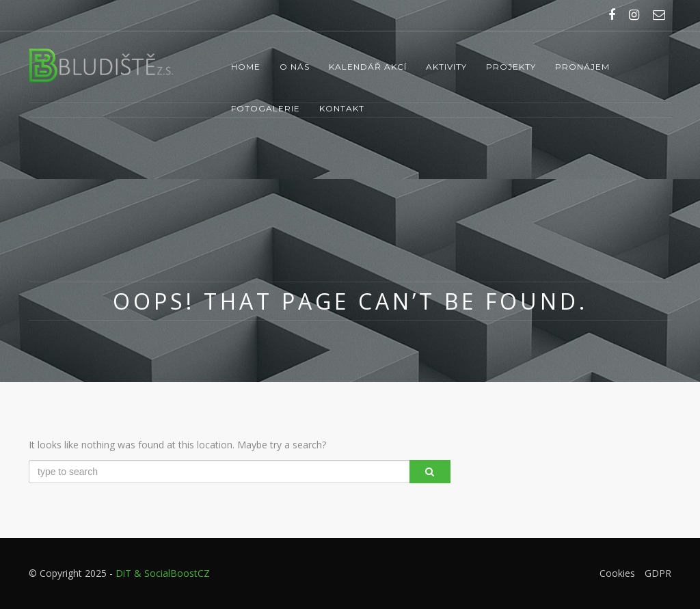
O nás (295, 67)
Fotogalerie (266, 108)
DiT (123, 573)
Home (246, 67)
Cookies (617, 573)
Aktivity (446, 67)
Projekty (511, 67)
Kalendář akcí (368, 67)
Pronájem (582, 67)
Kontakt (342, 108)
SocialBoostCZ (177, 573)
